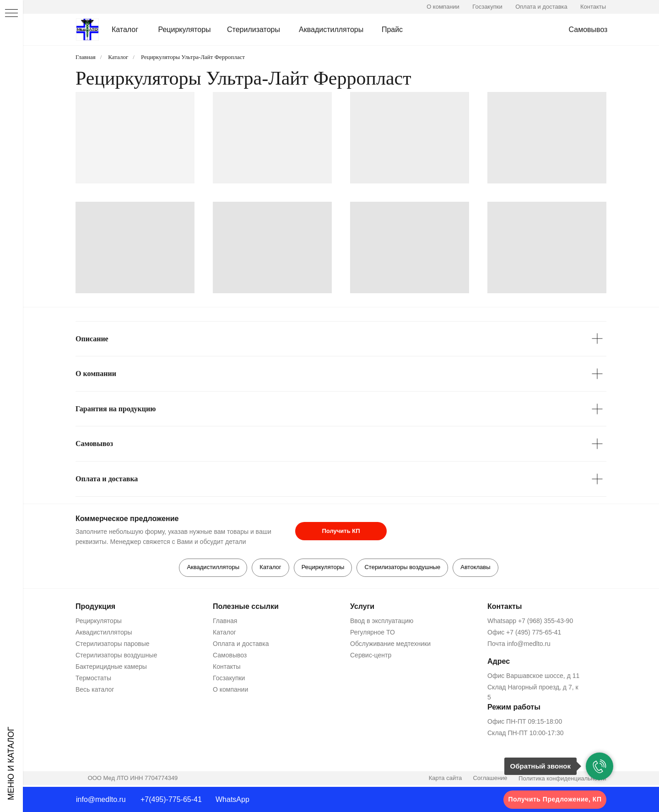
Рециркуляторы (184, 30)
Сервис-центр (371, 657)
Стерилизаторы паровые (113, 645)
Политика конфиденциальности (562, 780)
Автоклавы (479, 568)
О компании (443, 7)
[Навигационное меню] (11, 14)
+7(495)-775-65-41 (171, 799)
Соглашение (490, 780)
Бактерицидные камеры (111, 668)
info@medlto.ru (101, 799)
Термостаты (93, 680)
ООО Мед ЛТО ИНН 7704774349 (133, 780)
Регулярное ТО (373, 634)
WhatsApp (232, 799)
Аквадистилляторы (331, 30)
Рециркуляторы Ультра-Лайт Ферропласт (193, 57)
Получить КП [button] (341, 531)
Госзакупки (487, 7)
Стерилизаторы (254, 30)
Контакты (593, 7)
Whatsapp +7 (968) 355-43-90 (530, 623)
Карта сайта (445, 780)
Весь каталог (95, 691)
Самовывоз (588, 30)
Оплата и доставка (541, 7)
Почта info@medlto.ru (519, 645)
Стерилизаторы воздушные (404, 568)
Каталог (125, 30)
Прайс (392, 30)
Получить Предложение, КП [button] (555, 799)
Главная (86, 57)
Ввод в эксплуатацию (382, 623)
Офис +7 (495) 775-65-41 (524, 634)
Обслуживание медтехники (390, 645)
